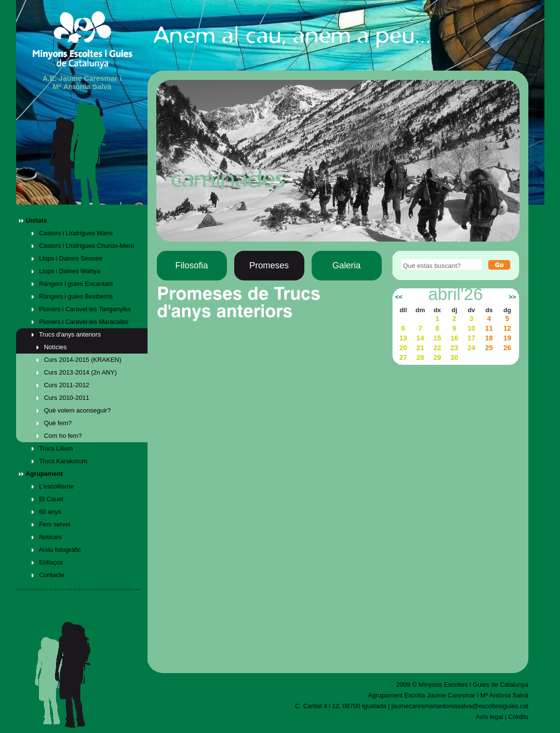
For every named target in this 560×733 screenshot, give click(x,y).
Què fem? (54, 423)
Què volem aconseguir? (74, 410)
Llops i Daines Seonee (67, 258)
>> (512, 297)
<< (399, 297)
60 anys (47, 512)
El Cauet (48, 499)
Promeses (269, 265)
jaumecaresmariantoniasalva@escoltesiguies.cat (460, 706)
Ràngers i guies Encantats (72, 284)
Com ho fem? (59, 436)
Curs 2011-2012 (63, 385)
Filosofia (192, 265)
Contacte (48, 575)
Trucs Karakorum (60, 461)
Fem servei (51, 524)
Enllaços (47, 562)
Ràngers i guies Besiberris (72, 296)
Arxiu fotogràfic (56, 550)
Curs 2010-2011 (63, 398)
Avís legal (489, 717)
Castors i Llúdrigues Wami (72, 233)
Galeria (346, 265)
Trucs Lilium (52, 448)
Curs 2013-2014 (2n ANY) (77, 372)
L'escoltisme (53, 486)
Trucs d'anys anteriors (66, 334)
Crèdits (518, 717)
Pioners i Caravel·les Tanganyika (81, 309)
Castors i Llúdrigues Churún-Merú (83, 246)
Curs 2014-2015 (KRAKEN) (79, 360)
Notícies (52, 347)
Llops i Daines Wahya (66, 271)
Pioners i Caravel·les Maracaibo (80, 322)
